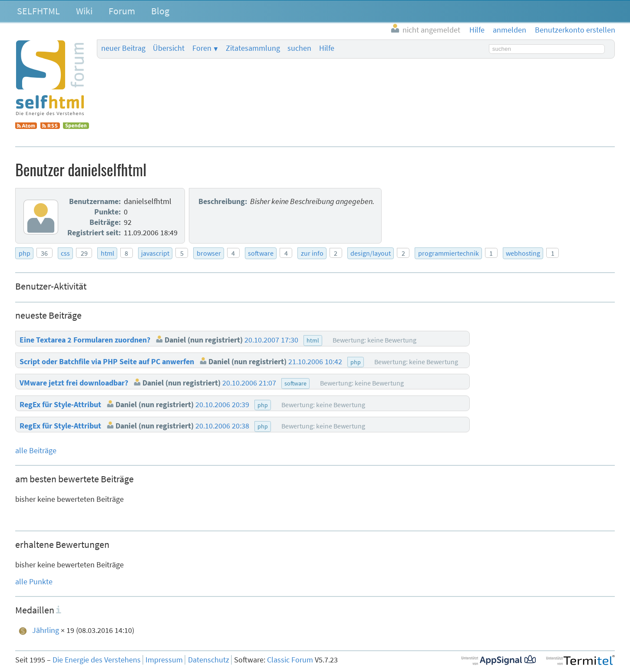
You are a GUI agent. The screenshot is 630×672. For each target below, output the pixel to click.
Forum (122, 11)
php (25, 253)
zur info (312, 253)
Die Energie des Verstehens (97, 660)
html (107, 253)
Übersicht (169, 48)
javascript (155, 253)
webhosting (523, 253)
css (65, 253)
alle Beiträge (36, 451)
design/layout (371, 253)
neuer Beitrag (123, 48)
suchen (299, 48)
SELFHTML (38, 11)
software (261, 253)
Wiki (84, 11)
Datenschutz (209, 660)
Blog (160, 11)
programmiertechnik (449, 253)
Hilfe (327, 48)
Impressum (164, 660)
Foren (202, 48)
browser (209, 253)
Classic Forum (290, 660)
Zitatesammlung (253, 48)
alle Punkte (34, 582)
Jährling (46, 630)
